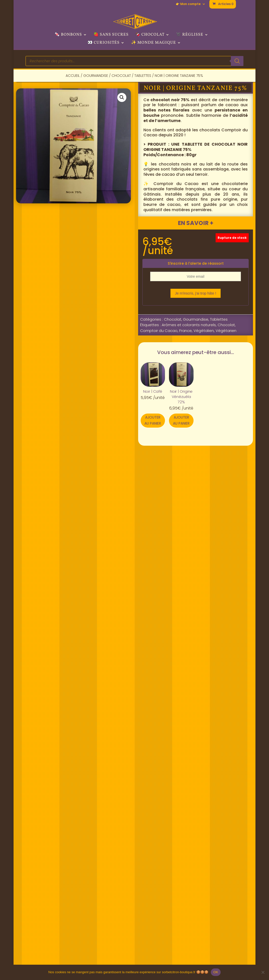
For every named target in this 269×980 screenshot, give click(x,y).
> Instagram (152, 901)
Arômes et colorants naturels (189, 325)
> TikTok (148, 914)
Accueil (73, 76)
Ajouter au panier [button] (153, 420)
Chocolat (121, 76)
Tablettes (143, 76)
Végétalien (204, 331)
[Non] (263, 972)
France (186, 331)
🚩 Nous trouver (102, 887)
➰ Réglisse (190, 35)
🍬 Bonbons (68, 35)
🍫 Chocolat (150, 35)
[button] (122, 97)
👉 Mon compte (188, 4)
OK (216, 972)
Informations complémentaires (118, 495)
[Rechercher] (237, 61)
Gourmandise (96, 76)
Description (48, 495)
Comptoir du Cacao (159, 331)
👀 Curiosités (104, 43)
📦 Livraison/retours (216, 939)
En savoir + (196, 223)
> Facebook (152, 887)
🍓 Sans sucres (111, 35)
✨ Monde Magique (154, 43)
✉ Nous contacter (214, 887)
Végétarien (226, 331)
